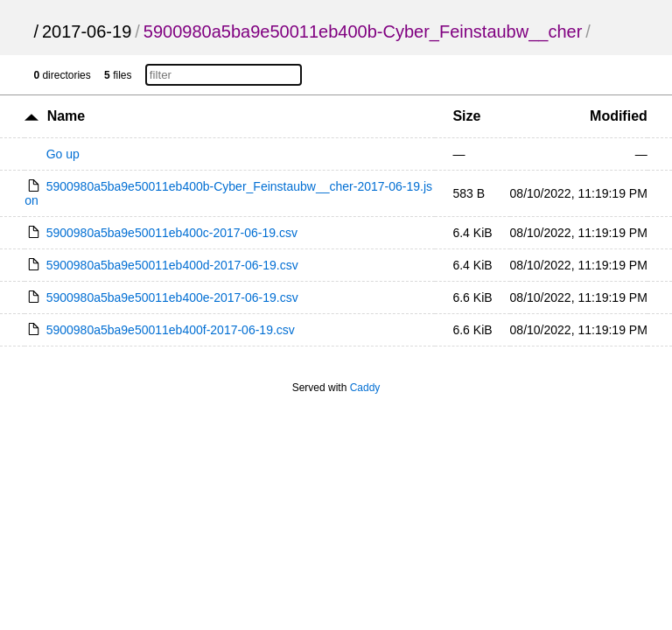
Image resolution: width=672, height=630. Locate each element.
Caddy (365, 388)
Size (466, 116)
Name (66, 116)
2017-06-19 (87, 31)
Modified (619, 116)
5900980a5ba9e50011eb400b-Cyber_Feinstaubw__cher (363, 31)
